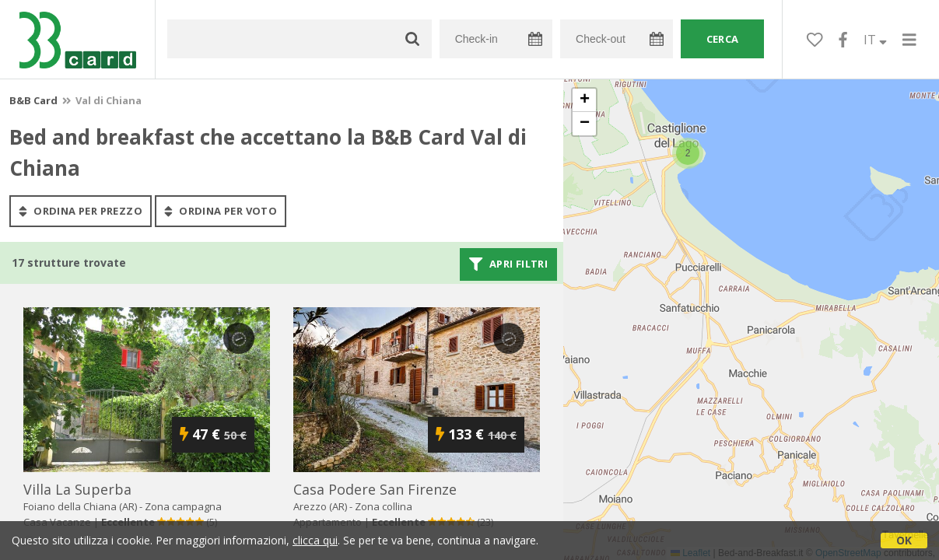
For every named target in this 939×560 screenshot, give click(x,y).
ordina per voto (221, 211)
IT (875, 40)
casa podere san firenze (375, 489)
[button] (688, 153)
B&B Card (33, 100)
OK (904, 540)
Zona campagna (183, 506)
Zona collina (384, 506)
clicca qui (315, 540)
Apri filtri (508, 264)
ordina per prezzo (81, 211)
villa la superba (77, 489)
